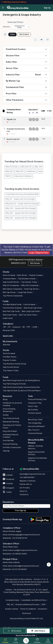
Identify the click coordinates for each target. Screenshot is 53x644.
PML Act (10, 603)
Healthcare (31, 170)
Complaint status (12, 599)
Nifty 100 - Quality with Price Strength (21, 207)
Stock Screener (9, 274)
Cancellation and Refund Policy (34, 599)
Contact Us (24, 493)
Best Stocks (22, 274)
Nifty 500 (20, 170)
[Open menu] (3, 8)
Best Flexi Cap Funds (11, 310)
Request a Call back (28, 479)
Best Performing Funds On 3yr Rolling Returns (21, 379)
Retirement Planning (11, 420)
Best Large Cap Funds (31, 310)
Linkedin (8, 473)
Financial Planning (10, 442)
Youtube (8, 482)
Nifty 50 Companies (11, 284)
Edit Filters (38, 631)
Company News (9, 277)
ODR (43, 603)
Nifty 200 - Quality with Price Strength (21, 216)
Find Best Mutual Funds (12, 303)
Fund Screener (29, 303)
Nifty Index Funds (10, 313)
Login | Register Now (39, 251)
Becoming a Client (35, 418)
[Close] (29, 26)
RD (24, 325)
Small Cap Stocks (31, 287)
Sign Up (47, 8)
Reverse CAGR (9, 329)
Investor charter (12, 607)
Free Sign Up (21, 509)
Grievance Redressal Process (27, 603)
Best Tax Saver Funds (28, 313)
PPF (29, 325)
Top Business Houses (27, 277)
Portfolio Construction (12, 446)
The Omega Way (35, 421)
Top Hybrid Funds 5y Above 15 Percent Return (22, 389)
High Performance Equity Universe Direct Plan (21, 386)
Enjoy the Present (10, 430)
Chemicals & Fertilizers (23, 175)
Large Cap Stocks (25, 291)
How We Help (8, 439)
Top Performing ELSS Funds (14, 382)
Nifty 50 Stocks (12, 165)
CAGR (35, 325)
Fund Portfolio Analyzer (12, 306)
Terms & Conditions (28, 607)
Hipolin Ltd (11, 118)
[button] (21, 26)
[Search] (26, 641)
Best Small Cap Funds (33, 306)
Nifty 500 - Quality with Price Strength (21, 212)
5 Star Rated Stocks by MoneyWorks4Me (22, 193)
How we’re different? (36, 425)
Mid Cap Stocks (9, 291)
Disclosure (27, 612)
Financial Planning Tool (37, 398)
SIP (4, 325)
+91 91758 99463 (19, 568)
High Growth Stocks (11, 280)
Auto (40, 170)
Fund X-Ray (33, 405)
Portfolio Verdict (35, 412)
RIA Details (35, 262)
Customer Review (35, 432)
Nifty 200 (9, 170)
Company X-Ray (35, 401)
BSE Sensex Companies (12, 287)
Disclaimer (42, 607)
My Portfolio (33, 408)
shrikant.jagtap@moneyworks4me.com (24, 533)
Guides (6, 413)
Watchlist (7, 343)
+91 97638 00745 (19, 536)
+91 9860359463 (27, 476)
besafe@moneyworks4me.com (33, 472)
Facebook (8, 478)
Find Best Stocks (10, 355)
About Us (23, 490)
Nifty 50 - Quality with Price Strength (20, 198)
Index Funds (8, 317)
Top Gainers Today (29, 280)
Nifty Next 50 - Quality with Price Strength (22, 202)
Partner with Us (26, 483)
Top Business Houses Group (14, 362)
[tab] (26, 48)
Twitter (7, 491)
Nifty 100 (38, 165)
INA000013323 (18, 262)
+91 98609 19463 (19, 552)
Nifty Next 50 (26, 165)
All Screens (14, 631)
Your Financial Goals (11, 417)
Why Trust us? (34, 428)
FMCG (8, 175)
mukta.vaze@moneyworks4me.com (23, 549)
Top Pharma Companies (13, 294)
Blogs (5, 398)
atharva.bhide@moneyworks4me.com (23, 564)
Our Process (25, 486)
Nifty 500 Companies (30, 284)
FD (9, 325)
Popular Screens (36, 274)
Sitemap (6, 449)
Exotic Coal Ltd (13, 138)
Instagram (8, 486)
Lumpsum (16, 325)
